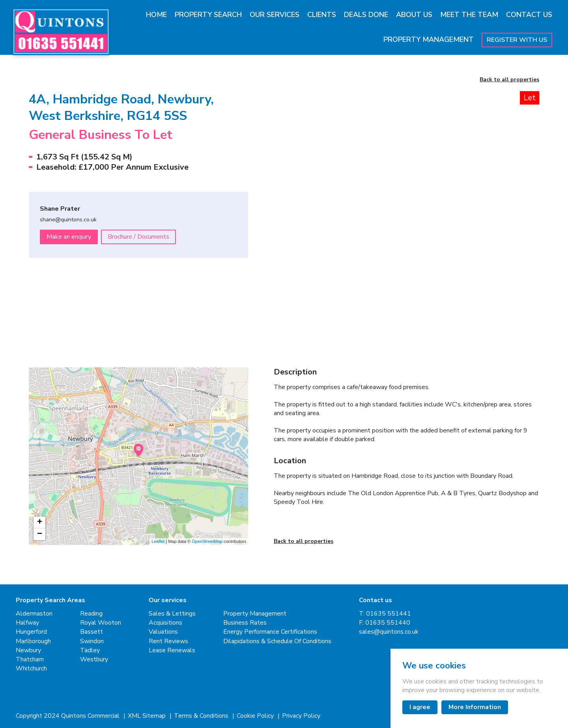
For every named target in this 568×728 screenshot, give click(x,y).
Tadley (90, 650)
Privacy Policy (301, 716)
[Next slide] (518, 183)
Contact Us (529, 15)
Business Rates (245, 623)
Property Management (429, 39)
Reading (91, 614)
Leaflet (158, 541)
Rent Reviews (168, 641)
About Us (414, 15)
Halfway (27, 623)
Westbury (94, 660)
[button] (306, 302)
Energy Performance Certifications (270, 632)
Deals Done (366, 15)
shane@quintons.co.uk (68, 220)
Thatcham (30, 660)
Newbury (28, 650)
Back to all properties (509, 80)
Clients (322, 15)
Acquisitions (165, 623)
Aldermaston (34, 614)
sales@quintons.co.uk (389, 632)
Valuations (163, 632)
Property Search (208, 15)
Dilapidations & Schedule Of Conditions (277, 641)
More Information (475, 707)
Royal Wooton (101, 623)
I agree (420, 707)
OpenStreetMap (207, 541)
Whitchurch (31, 669)
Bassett (92, 632)
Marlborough (33, 641)
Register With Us (517, 40)
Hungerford (31, 632)
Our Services (275, 15)
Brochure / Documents (138, 237)
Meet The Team (469, 15)
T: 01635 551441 (385, 614)
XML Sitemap (148, 716)
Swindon (92, 641)
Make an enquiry (69, 237)
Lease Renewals (172, 650)
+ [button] (40, 522)
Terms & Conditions (202, 716)
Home (156, 15)
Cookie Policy (256, 716)
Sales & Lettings (172, 614)
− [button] (40, 534)
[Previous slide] (295, 183)
